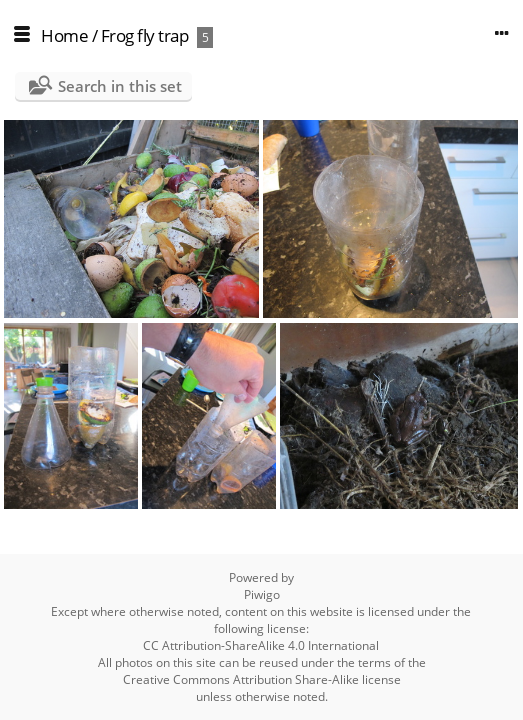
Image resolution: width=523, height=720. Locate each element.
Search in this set (120, 86)
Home (64, 35)
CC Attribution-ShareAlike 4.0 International (261, 645)
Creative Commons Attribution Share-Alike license (262, 679)
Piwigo (262, 594)
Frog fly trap (145, 35)
